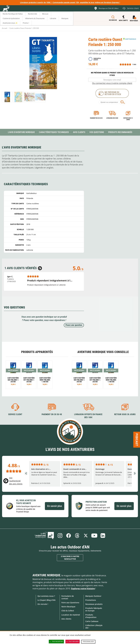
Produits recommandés (120, 132)
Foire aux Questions (70, 603)
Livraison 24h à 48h (112, 118)
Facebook (69, 536)
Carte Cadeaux (92, 621)
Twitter (86, 536)
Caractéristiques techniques (54, 132)
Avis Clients (79, 132)
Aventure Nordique (46, 575)
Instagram (60, 536)
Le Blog (44, 536)
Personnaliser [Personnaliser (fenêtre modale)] (88, 642)
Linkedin (103, 536)
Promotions (91, 600)
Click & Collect (68, 611)
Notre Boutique (68, 607)
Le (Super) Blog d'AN (46, 600)
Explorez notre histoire (83, 589)
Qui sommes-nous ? (46, 596)
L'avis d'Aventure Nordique (21, 132)
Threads (77, 536)
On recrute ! (43, 604)
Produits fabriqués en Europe (94, 609)
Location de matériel (71, 615)
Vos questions (97, 132)
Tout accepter (56, 642)
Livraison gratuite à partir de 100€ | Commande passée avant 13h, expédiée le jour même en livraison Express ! (70, 2)
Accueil (5, 28)
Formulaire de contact (68, 597)
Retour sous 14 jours (128, 119)
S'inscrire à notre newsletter (70, 558)
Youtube (94, 536)
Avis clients (66, 619)
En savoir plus (55, 506)
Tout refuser (73, 642)
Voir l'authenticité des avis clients (16, 481)
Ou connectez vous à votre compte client (112, 83)
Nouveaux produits (94, 604)
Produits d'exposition (91, 616)
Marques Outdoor (93, 596)
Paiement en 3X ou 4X (96, 118)
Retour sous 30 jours (125, 414)
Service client (15, 414)
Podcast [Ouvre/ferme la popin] (137, 440)
